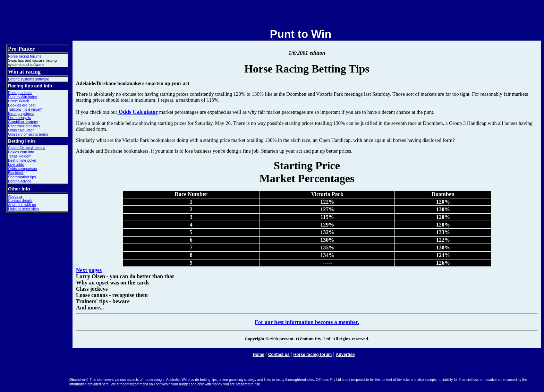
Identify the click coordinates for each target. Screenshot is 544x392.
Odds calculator (21, 130)
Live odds (16, 164)
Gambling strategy (23, 122)
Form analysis (19, 118)
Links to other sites (23, 209)
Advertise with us (22, 205)
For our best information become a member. (307, 322)
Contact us (279, 355)
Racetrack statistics (24, 126)
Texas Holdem (20, 156)
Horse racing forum (313, 355)
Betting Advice (20, 181)
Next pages (89, 270)
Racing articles (20, 93)
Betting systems (21, 113)
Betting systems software (28, 79)
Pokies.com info (21, 152)
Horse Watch (19, 101)
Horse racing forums (25, 56)
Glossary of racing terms (28, 134)
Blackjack (16, 173)
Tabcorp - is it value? (25, 109)
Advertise (345, 355)
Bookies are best (22, 105)
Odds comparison (23, 169)
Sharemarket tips (22, 177)
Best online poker (22, 160)
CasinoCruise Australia (27, 148)
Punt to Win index (23, 97)
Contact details (20, 201)
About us (15, 196)
